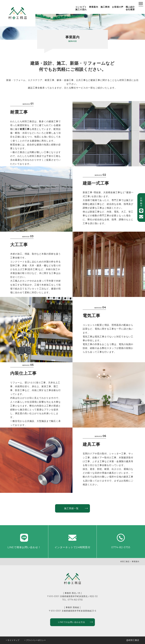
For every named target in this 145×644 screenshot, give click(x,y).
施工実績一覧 (71, 508)
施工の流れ (81, 9)
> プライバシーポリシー (35, 640)
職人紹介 (130, 7)
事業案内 (94, 7)
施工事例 (105, 7)
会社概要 (130, 9)
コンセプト (81, 7)
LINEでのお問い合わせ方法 (72, 622)
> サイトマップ (13, 640)
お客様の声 (118, 7)
